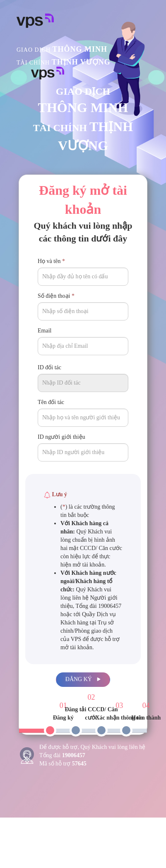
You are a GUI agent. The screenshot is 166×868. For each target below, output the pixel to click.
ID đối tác (49, 367)
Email (45, 331)
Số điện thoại (56, 296)
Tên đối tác (51, 402)
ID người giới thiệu (61, 437)
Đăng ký (83, 679)
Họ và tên (51, 261)
